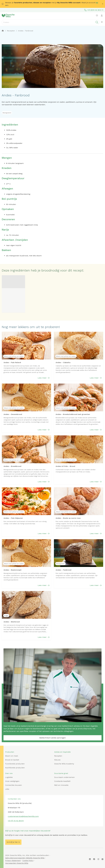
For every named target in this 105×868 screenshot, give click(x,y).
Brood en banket (12, 760)
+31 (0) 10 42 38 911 (16, 821)
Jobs (7, 789)
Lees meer (44, 378)
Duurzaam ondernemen (64, 777)
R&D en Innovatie (61, 785)
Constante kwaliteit (62, 781)
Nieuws (57, 760)
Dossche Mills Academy (64, 764)
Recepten (58, 756)
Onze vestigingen (12, 781)
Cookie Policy (28, 861)
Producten (10, 752)
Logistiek (9, 777)
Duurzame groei (61, 773)
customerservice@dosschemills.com (23, 816)
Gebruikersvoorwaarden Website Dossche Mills (25, 858)
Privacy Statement (13, 861)
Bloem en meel (12, 756)
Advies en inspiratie (62, 752)
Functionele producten (15, 764)
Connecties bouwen (14, 785)
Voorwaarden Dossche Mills (17, 863)
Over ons (9, 773)
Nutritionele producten (15, 768)
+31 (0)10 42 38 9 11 (94, 10)
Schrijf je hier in (13, 842)
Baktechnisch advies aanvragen (53, 738)
